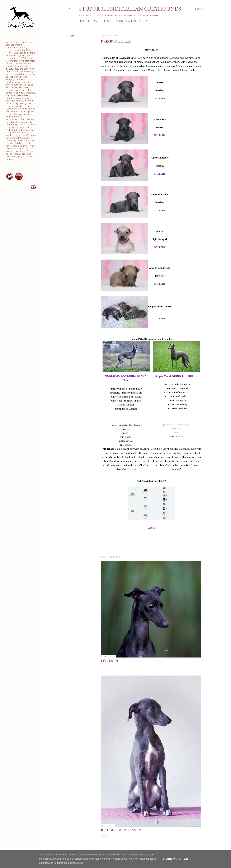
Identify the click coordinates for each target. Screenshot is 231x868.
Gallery (131, 21)
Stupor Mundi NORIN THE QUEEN (176, 376)
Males (96, 21)
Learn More (172, 859)
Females (107, 21)
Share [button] (71, 36)
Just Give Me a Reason (121, 830)
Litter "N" (110, 661)
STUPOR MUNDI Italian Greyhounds (130, 9)
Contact (144, 21)
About (119, 21)
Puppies (85, 21)
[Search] (200, 9)
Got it (189, 859)
